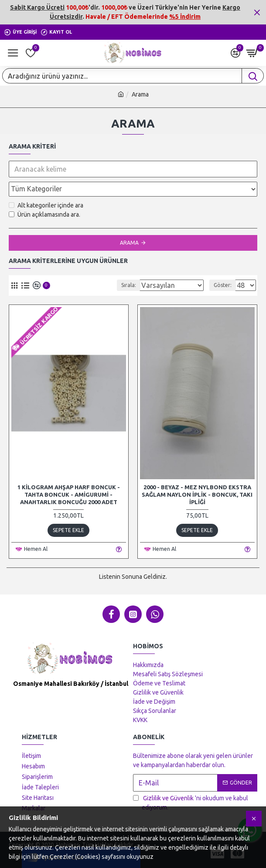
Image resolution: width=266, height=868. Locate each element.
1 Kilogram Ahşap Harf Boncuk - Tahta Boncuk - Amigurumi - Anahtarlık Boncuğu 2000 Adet (69, 495)
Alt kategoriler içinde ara (46, 205)
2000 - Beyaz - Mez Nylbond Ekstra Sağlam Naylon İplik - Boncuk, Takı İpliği (197, 495)
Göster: (223, 285)
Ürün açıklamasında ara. (44, 214)
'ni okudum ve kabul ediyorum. (191, 802)
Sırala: (122, 285)
